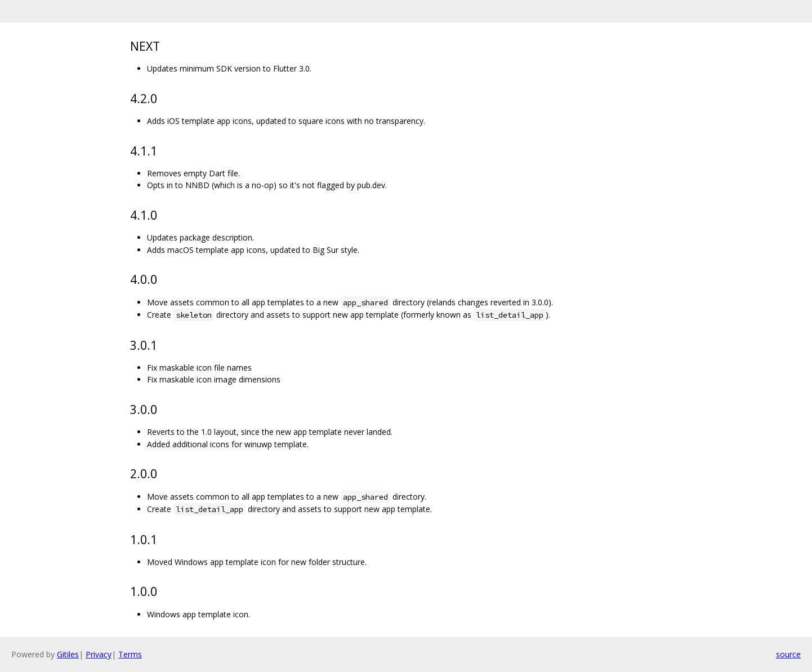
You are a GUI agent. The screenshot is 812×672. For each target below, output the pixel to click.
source (788, 654)
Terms (130, 654)
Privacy (99, 654)
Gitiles (68, 654)
